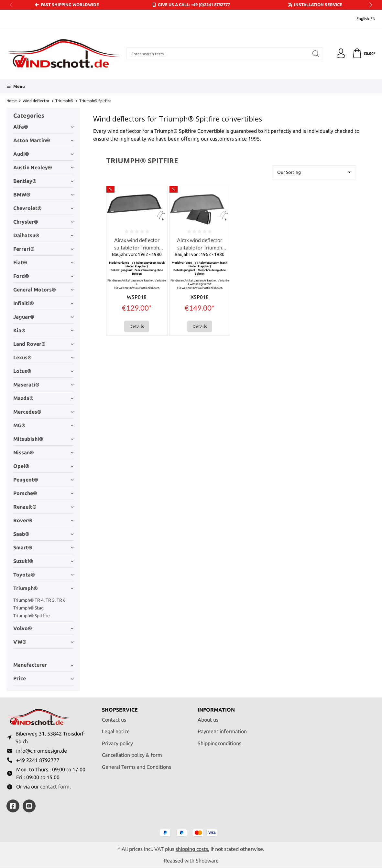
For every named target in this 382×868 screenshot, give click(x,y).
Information (216, 710)
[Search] (316, 54)
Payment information (222, 731)
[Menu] (16, 86)
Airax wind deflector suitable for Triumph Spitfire (137, 244)
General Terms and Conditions (136, 767)
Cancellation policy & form (132, 755)
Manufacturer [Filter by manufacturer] (43, 665)
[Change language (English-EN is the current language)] (362, 19)
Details (137, 326)
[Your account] (341, 54)
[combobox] (218, 54)
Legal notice (116, 731)
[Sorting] (314, 172)
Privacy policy (117, 743)
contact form (55, 787)
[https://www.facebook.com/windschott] (13, 806)
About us (208, 720)
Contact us (114, 720)
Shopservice (120, 710)
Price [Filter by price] (43, 678)
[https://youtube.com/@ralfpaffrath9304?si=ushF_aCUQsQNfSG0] (29, 806)
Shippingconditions (219, 743)
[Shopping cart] (364, 54)
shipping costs (192, 849)
